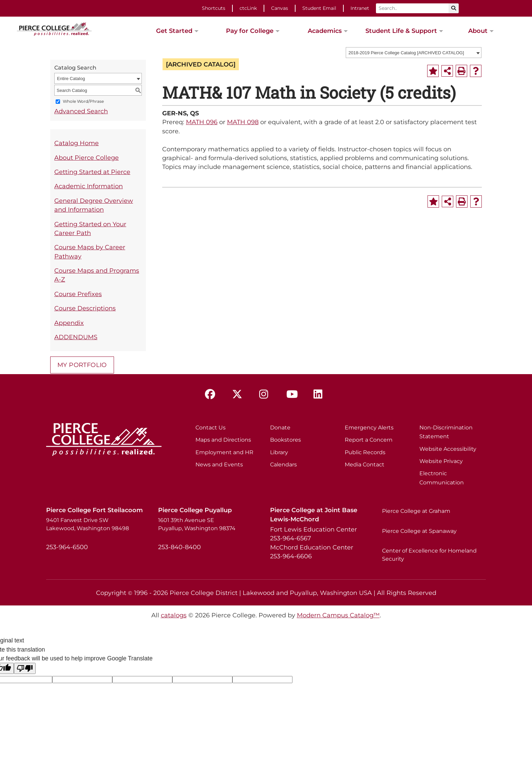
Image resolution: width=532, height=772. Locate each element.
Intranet (360, 8)
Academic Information (89, 186)
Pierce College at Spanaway (419, 531)
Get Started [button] (174, 31)
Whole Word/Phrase (83, 102)
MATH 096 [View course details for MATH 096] (202, 122)
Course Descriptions (85, 308)
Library (279, 452)
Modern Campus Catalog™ (338, 615)
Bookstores (286, 440)
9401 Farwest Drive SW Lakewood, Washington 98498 (88, 524)
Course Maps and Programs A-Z (97, 275)
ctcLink (248, 8)
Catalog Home (77, 143)
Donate (280, 428)
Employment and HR (224, 452)
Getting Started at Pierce (92, 172)
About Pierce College (87, 158)
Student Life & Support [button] (401, 31)
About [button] (478, 31)
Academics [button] (325, 31)
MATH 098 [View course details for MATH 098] (243, 122)
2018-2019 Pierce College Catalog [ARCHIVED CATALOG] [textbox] (406, 53)
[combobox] (414, 53)
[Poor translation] (25, 668)
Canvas (280, 8)
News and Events (219, 465)
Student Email (319, 8)
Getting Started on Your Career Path (90, 228)
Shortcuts (214, 8)
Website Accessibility (448, 449)
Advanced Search (81, 111)
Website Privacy (441, 461)
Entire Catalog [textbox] (71, 79)
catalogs (174, 615)
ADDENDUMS (76, 337)
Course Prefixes (78, 294)
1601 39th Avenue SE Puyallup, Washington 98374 (197, 524)
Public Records (365, 452)
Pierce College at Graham (416, 511)
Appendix (69, 323)
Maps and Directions (223, 440)
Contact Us (211, 428)
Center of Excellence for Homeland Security (429, 555)
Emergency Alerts (369, 428)
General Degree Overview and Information (94, 205)
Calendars (283, 465)
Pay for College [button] (250, 31)
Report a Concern (369, 440)
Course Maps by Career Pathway (90, 252)
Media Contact (365, 465)
